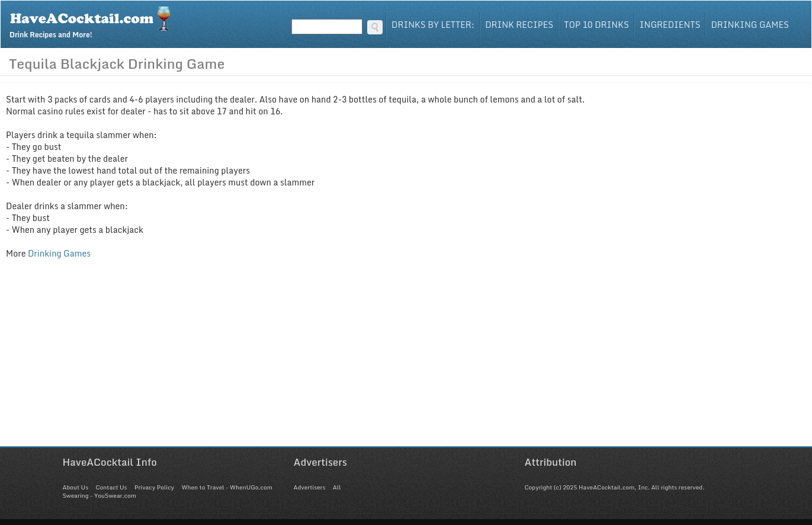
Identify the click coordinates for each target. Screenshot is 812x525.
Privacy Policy (154, 487)
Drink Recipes (519, 25)
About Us (76, 487)
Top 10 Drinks (596, 25)
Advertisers (310, 487)
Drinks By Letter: (433, 25)
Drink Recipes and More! (94, 21)
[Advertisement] (406, 363)
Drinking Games (750, 25)
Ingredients (670, 25)
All (337, 487)
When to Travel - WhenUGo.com (227, 487)
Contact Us (111, 487)
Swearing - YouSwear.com (100, 495)
